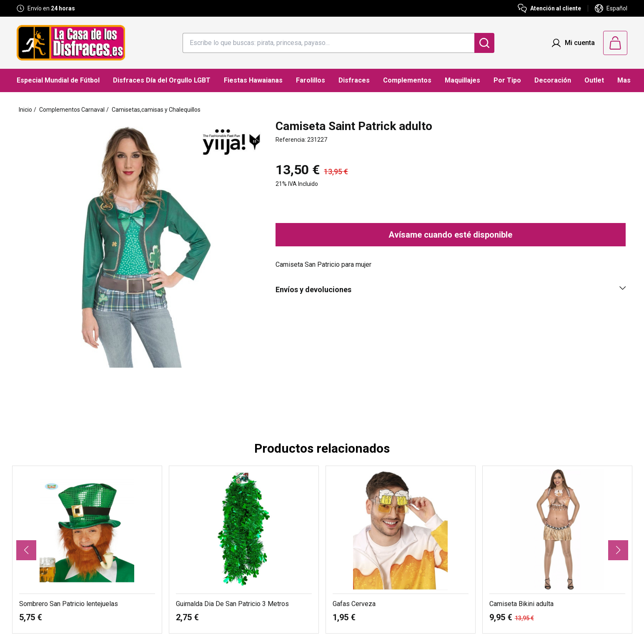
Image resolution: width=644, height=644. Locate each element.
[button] (26, 550)
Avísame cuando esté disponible (450, 235)
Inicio (25, 110)
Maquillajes (462, 80)
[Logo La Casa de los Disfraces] (71, 43)
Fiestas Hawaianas (253, 80)
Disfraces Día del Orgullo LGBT (162, 80)
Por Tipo (507, 80)
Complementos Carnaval (72, 110)
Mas (624, 80)
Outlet (594, 80)
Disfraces (354, 80)
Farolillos (311, 80)
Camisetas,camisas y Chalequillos (156, 110)
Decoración (553, 80)
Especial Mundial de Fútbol (58, 80)
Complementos (407, 80)
